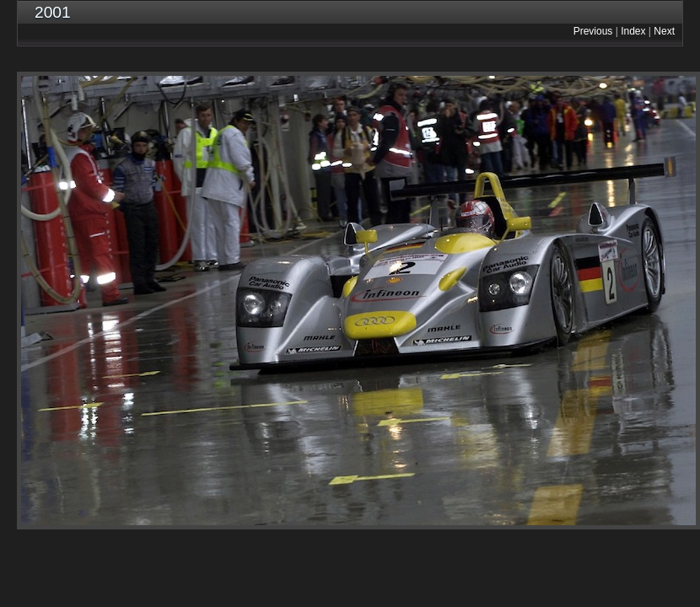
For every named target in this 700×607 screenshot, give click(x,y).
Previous (593, 31)
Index (633, 31)
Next (664, 31)
